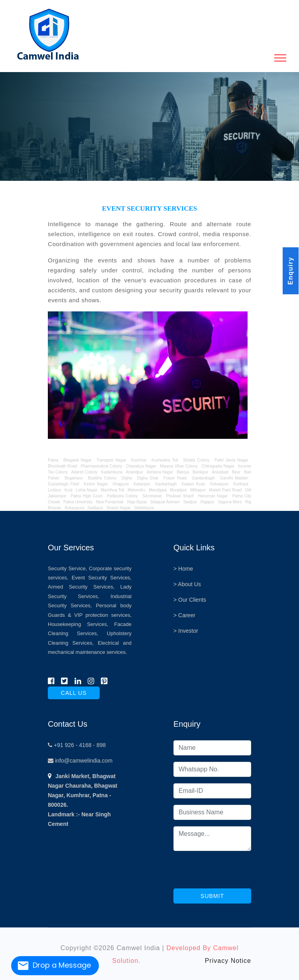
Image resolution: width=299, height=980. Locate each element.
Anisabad (220, 472)
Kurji (69, 490)
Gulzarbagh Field (63, 484)
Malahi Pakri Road (225, 490)
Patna (54, 460)
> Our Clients (190, 600)
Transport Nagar (112, 460)
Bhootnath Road (62, 466)
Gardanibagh (203, 478)
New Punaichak (110, 502)
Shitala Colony (196, 460)
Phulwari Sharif (180, 496)
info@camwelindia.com (80, 761)
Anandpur (135, 472)
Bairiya (183, 472)
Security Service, (67, 568)
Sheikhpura (144, 508)
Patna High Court (87, 496)
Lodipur (54, 490)
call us (74, 693)
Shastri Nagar (119, 508)
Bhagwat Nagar (78, 460)
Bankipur (200, 472)
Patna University (78, 502)
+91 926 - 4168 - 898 (77, 745)
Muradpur (178, 490)
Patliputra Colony (122, 496)
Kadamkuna (112, 472)
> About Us (187, 584)
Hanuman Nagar (213, 496)
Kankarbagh (166, 484)
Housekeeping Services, (78, 624)
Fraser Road (175, 478)
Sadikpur (95, 508)
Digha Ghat (148, 478)
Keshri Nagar (96, 484)
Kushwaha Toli (165, 460)
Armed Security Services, (81, 587)
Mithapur (198, 490)
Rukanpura (74, 508)
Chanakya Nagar (141, 466)
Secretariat (152, 496)
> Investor (186, 631)
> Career (184, 615)
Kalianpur (142, 484)
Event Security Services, (102, 578)
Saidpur (190, 502)
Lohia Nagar (87, 490)
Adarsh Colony (85, 472)
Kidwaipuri (219, 484)
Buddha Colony (102, 478)
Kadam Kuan (193, 484)
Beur (236, 472)
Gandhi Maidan (234, 478)
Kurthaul (241, 484)
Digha (127, 478)
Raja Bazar (137, 502)
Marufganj (157, 490)
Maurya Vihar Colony (179, 466)
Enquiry (290, 271)
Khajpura (121, 484)
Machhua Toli (113, 490)
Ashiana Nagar (160, 472)
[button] (279, 56)
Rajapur (208, 502)
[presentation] (234, 873)
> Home (183, 569)
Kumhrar (139, 460)
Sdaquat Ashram (165, 502)
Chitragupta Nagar (218, 466)
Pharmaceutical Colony (102, 466)
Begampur (74, 478)
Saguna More (230, 502)
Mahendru (137, 490)
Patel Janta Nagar (231, 460)
